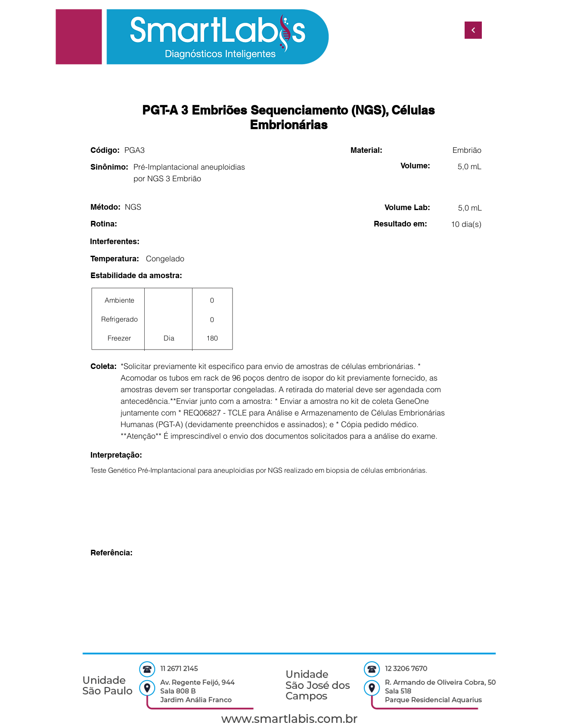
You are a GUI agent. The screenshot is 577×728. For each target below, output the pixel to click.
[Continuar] (473, 30)
